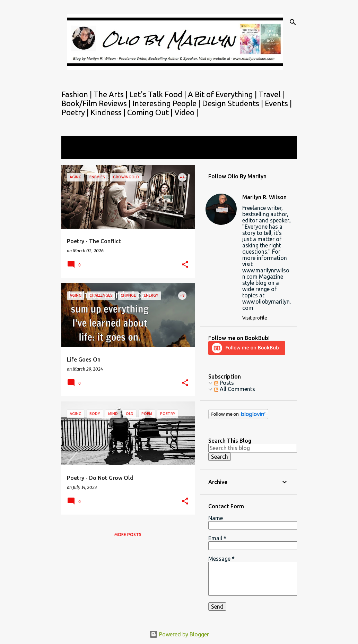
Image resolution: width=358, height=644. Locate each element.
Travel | (271, 94)
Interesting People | (167, 103)
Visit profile (255, 318)
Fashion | (77, 94)
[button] (185, 265)
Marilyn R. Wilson (264, 197)
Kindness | (109, 112)
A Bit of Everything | (223, 94)
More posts (128, 535)
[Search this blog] (253, 448)
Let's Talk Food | (159, 94)
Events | (278, 103)
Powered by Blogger (179, 634)
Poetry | (76, 112)
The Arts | (111, 94)
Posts (224, 383)
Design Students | (233, 103)
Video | (186, 112)
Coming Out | (151, 112)
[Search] (293, 22)
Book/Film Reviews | (97, 103)
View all (76, 153)
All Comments (235, 389)
